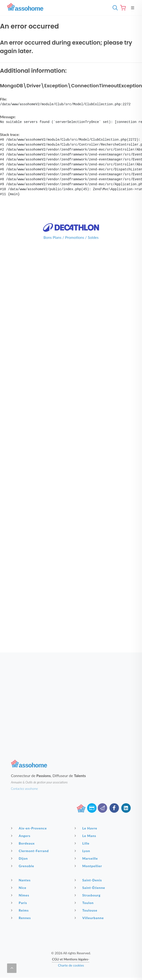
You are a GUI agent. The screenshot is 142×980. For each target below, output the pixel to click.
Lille (83, 843)
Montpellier (89, 866)
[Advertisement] (44, 697)
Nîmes (21, 895)
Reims (20, 910)
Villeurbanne (90, 918)
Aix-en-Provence (30, 828)
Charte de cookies (71, 965)
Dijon (20, 858)
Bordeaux (24, 843)
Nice (19, 887)
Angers (21, 836)
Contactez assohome (25, 789)
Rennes (22, 918)
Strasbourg (88, 895)
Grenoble (23, 866)
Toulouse (87, 910)
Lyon (83, 851)
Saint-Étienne (91, 887)
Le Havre (87, 828)
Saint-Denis (89, 880)
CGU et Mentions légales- (71, 959)
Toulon (85, 903)
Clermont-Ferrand (31, 851)
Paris (20, 903)
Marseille (87, 858)
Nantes (21, 880)
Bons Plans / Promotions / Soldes (71, 237)
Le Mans (86, 836)
